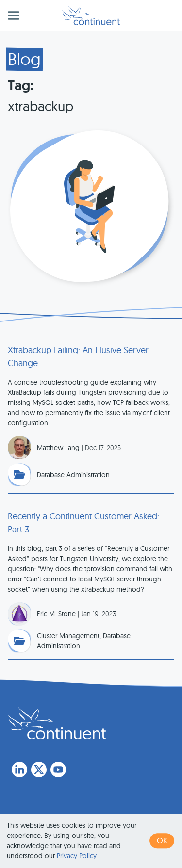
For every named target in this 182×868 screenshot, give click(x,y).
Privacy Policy (76, 856)
